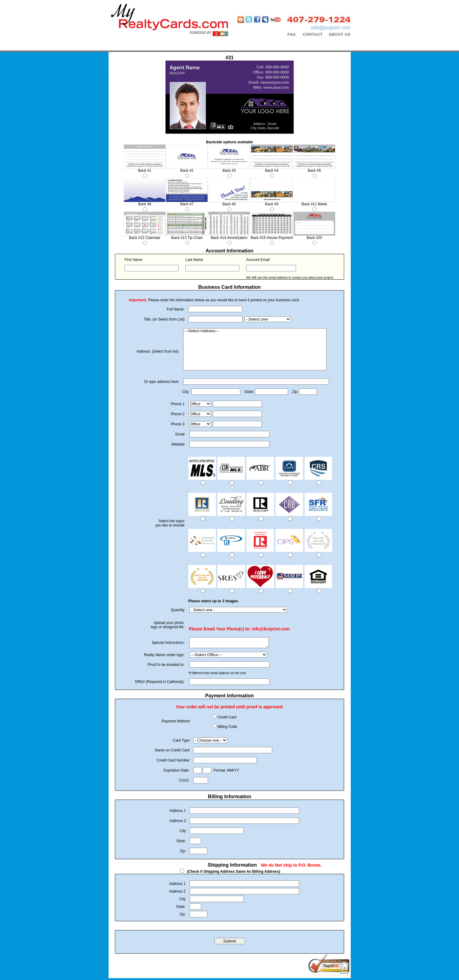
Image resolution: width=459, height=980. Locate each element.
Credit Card (227, 719)
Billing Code (227, 729)
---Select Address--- (255, 331)
